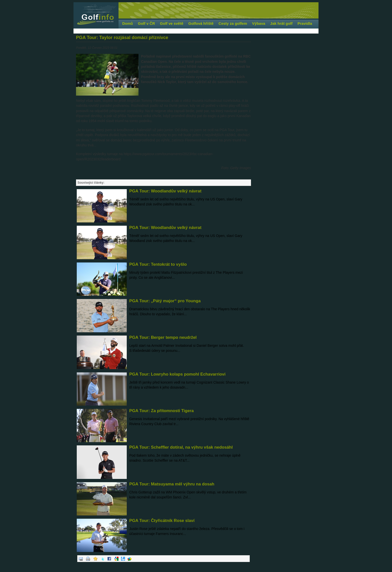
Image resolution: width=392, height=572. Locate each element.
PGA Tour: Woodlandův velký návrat (165, 191)
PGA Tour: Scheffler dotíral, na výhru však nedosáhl (181, 447)
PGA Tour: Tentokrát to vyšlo (158, 264)
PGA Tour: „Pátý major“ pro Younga (165, 301)
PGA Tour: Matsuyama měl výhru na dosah (172, 484)
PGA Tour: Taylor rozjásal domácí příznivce (122, 38)
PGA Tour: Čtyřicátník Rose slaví (162, 521)
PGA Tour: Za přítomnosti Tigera (161, 411)
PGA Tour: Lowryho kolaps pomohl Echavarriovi (177, 374)
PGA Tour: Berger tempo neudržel (163, 337)
